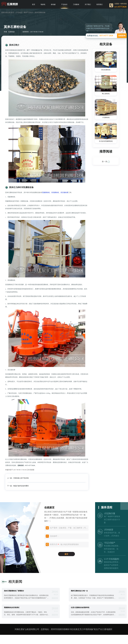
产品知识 (64, 4)
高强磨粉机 (55, 192)
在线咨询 (122, 36)
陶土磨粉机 (106, 94)
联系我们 (100, 4)
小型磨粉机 (106, 117)
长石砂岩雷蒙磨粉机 (106, 141)
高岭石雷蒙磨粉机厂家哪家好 (14, 591)
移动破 (53, 4)
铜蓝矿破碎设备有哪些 (21, 486)
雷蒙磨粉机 (46, 192)
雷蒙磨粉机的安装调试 (12, 608)
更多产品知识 (28, 12)
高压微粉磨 (64, 192)
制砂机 (43, 4)
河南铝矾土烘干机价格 (21, 478)
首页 (34, 4)
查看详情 (55, 598)
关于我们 (88, 4)
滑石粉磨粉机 (106, 70)
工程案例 (76, 4)
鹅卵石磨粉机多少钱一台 (79, 591)
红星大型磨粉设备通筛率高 (80, 608)
